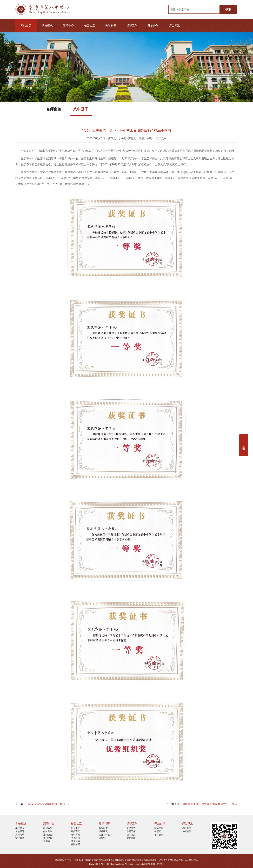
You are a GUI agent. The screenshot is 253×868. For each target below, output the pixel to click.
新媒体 (47, 841)
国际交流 (159, 828)
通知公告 (48, 835)
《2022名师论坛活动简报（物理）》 (49, 804)
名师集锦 (54, 109)
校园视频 (48, 838)
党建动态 (131, 828)
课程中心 (103, 838)
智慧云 (158, 831)
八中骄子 (81, 109)
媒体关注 (48, 831)
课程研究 (103, 831)
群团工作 (131, 831)
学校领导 (20, 831)
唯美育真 (75, 831)
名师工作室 (104, 835)
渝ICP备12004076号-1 (154, 864)
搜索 (228, 9)
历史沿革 (20, 835)
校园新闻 (48, 828)
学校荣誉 (20, 838)
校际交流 (159, 835)
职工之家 (131, 835)
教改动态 (103, 828)
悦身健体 (75, 841)
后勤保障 (131, 838)
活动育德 (75, 835)
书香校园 (75, 838)
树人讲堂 (75, 828)
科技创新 (75, 844)
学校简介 (20, 828)
